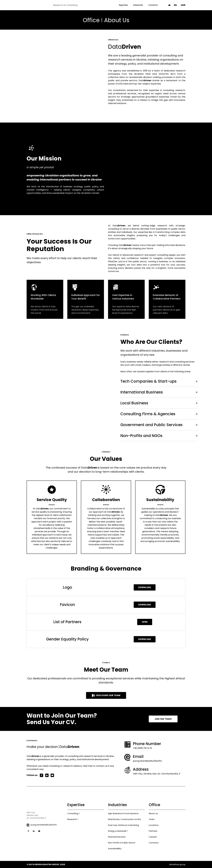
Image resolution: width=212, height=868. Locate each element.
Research (72, 819)
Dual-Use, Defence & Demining (123, 825)
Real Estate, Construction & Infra (124, 819)
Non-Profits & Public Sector (122, 843)
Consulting (73, 813)
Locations (154, 825)
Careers (153, 837)
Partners (153, 831)
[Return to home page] (39, 5)
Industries (138, 5)
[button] (169, 5)
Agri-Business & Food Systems (123, 813)
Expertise (123, 5)
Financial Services (117, 837)
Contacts (153, 5)
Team (152, 819)
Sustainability (115, 848)
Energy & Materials (117, 831)
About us (153, 813)
